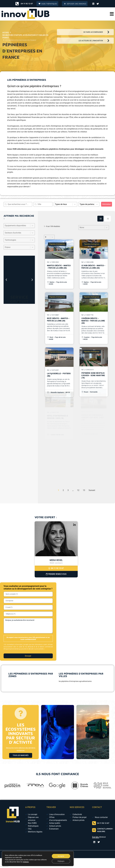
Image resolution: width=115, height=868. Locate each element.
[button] (112, 14)
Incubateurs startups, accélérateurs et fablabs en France (25, 36)
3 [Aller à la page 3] (68, 490)
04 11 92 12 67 (56, 568)
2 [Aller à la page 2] (63, 490)
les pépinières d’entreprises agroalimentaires (75, 681)
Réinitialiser (107, 204)
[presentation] (95, 655)
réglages (26, 862)
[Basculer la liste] (32, 226)
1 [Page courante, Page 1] (58, 490)
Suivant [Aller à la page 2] (92, 490)
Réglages (61, 861)
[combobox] (43, 204)
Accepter (61, 856)
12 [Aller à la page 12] (78, 490)
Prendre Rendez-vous (56, 574)
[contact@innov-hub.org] (94, 830)
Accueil (6, 33)
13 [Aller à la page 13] (84, 490)
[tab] (100, 219)
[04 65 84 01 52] (94, 823)
